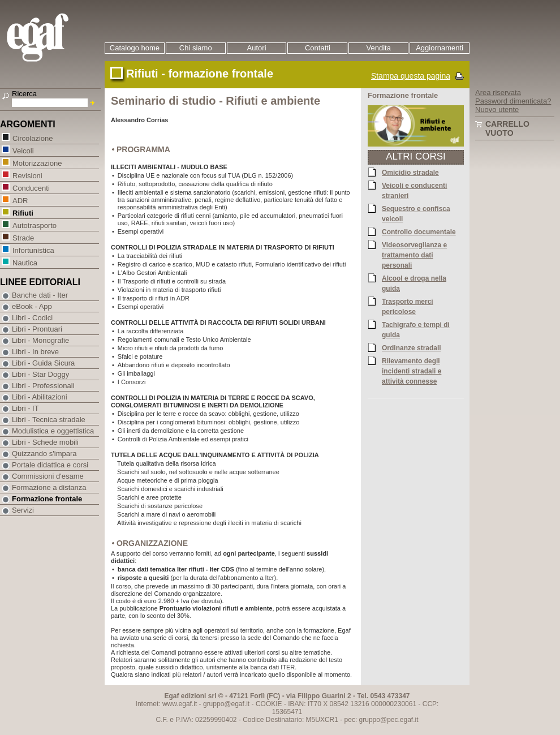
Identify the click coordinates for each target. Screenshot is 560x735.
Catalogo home (135, 48)
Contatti (318, 48)
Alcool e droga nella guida (414, 283)
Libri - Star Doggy (40, 374)
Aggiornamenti (440, 48)
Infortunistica (33, 250)
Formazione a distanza (49, 487)
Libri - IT (25, 408)
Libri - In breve (35, 352)
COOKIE (269, 704)
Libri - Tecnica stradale (49, 420)
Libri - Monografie (40, 340)
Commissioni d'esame (48, 476)
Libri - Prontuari (37, 329)
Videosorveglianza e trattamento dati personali (414, 255)
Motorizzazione (37, 163)
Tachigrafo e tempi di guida (416, 329)
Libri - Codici (32, 318)
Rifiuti (23, 212)
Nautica (25, 262)
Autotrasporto (34, 225)
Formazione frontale (47, 499)
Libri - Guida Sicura (43, 363)
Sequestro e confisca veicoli (416, 213)
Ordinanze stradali (412, 347)
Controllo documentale (419, 231)
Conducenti (31, 188)
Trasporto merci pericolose (408, 306)
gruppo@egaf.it (226, 704)
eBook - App (32, 306)
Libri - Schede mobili (45, 442)
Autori (257, 48)
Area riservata (498, 93)
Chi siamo (196, 48)
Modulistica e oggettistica (53, 431)
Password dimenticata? (513, 101)
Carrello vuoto (507, 128)
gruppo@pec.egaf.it (389, 720)
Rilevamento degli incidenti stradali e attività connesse (412, 371)
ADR (20, 200)
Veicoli (23, 150)
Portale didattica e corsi (50, 465)
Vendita (379, 48)
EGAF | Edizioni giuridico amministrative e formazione (52, 39)
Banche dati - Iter (40, 295)
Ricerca (24, 94)
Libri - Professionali (43, 386)
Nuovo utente (497, 109)
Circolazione (33, 138)
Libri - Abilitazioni (40, 397)
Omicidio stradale (410, 172)
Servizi (23, 510)
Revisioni (27, 175)
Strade (23, 237)
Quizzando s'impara (44, 454)
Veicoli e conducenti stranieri (414, 190)
